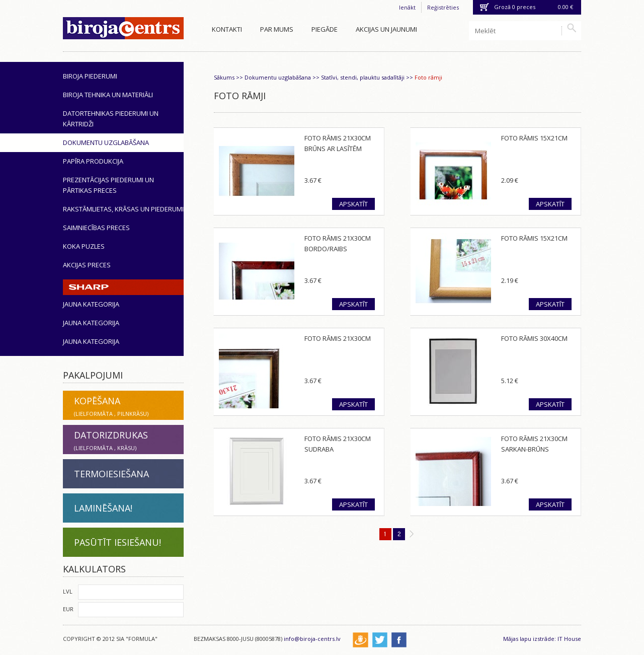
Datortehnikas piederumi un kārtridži (111, 119)
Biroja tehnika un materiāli (108, 95)
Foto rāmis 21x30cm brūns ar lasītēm (338, 143)
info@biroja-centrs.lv (312, 639)
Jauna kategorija (91, 304)
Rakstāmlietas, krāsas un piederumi (123, 209)
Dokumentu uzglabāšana (106, 142)
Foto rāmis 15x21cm (534, 138)
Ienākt (407, 7)
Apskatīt (353, 204)
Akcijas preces (87, 265)
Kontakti (227, 29)
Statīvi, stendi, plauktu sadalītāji (363, 77)
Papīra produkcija (93, 161)
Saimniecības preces (96, 228)
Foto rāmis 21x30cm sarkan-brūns (534, 444)
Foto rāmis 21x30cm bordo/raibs (338, 243)
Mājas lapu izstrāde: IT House (542, 639)
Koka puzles (84, 246)
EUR (68, 609)
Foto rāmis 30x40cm (534, 338)
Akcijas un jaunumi (386, 29)
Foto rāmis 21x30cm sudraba (338, 444)
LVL (68, 591)
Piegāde (325, 29)
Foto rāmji (428, 77)
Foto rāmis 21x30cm (338, 338)
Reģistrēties (443, 7)
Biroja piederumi (90, 76)
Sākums (224, 77)
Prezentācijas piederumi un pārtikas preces (108, 185)
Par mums (277, 29)
